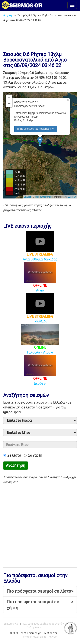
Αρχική (7, 15)
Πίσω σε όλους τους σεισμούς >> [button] (36, 129)
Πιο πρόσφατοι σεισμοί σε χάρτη (40, 605)
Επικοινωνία (11, 624)
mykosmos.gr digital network (40, 637)
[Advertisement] (40, 37)
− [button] (9, 104)
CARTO (72, 197)
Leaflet (27, 197)
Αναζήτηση (16, 465)
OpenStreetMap (43, 197)
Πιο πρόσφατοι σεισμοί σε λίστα (40, 591)
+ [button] (9, 98)
